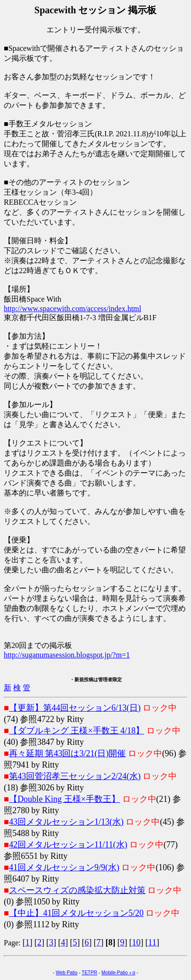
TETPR (89, 973)
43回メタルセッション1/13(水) (66, 822)
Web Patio (67, 973)
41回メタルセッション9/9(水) (64, 867)
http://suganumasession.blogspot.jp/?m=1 (67, 655)
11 (152, 942)
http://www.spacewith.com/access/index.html (73, 309)
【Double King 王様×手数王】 (64, 799)
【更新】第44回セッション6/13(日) (75, 708)
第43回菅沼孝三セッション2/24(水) (75, 776)
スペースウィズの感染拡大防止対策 (77, 890)
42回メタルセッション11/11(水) (68, 845)
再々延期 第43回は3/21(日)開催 (68, 753)
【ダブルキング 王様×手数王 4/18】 (77, 731)
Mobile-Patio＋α (118, 973)
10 (136, 942)
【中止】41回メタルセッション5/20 (76, 913)
